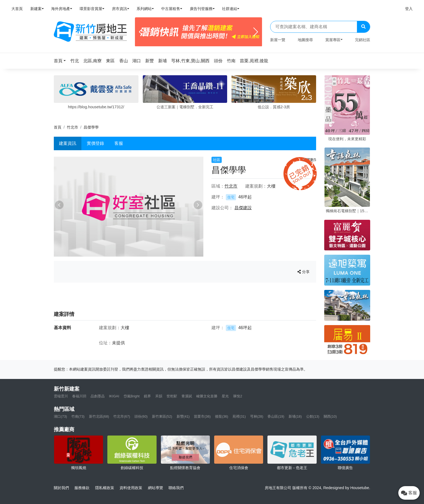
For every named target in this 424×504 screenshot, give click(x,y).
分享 (304, 272)
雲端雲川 (61, 396)
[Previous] (141, 32)
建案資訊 (68, 143)
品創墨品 (98, 396)
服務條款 (82, 488)
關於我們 (61, 488)
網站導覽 (155, 488)
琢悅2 (238, 396)
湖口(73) (60, 416)
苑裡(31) (239, 416)
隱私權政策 (105, 488)
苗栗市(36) (202, 416)
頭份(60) (141, 416)
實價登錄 (95, 143)
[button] (61, 61)
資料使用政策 (131, 488)
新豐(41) (183, 416)
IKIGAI (114, 396)
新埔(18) (295, 416)
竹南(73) (78, 416)
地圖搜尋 (305, 40)
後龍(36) (222, 416)
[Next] (256, 32)
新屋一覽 (278, 40)
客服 (119, 143)
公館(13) (313, 416)
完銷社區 (363, 40)
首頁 (58, 127)
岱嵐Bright (132, 396)
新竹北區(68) (99, 416)
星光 (225, 396)
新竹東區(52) (162, 416)
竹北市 (72, 127)
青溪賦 (187, 396)
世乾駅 (172, 396)
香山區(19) (276, 416)
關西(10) (330, 416)
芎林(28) (257, 416)
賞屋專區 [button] (333, 40)
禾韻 (159, 396)
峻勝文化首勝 (207, 396)
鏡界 (147, 396)
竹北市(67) (122, 416)
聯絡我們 (176, 488)
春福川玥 (79, 396)
